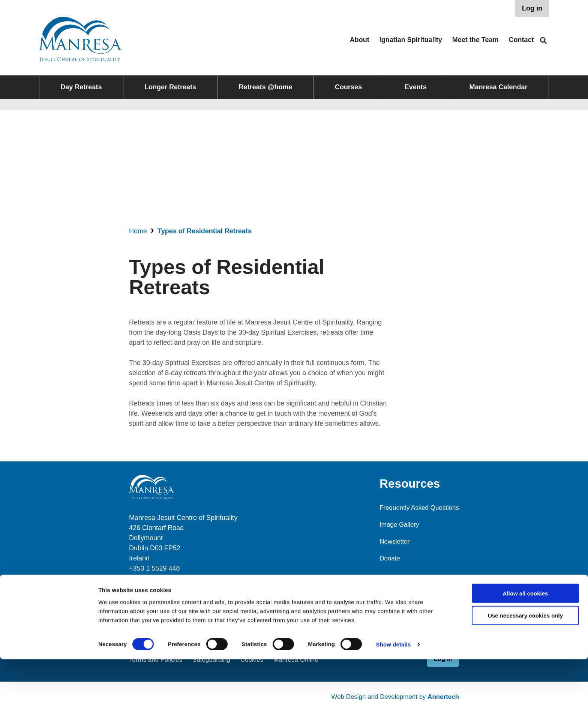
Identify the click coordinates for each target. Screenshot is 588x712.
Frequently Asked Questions (417, 508)
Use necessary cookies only (525, 668)
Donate (385, 558)
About (360, 40)
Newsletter (391, 541)
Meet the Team (475, 40)
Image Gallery (396, 524)
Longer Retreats (170, 87)
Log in (532, 8)
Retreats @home (266, 87)
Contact (521, 40)
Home (138, 231)
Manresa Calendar (499, 87)
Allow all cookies (526, 646)
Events (416, 87)
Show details (394, 697)
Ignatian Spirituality (411, 40)
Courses (348, 87)
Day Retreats (81, 87)
